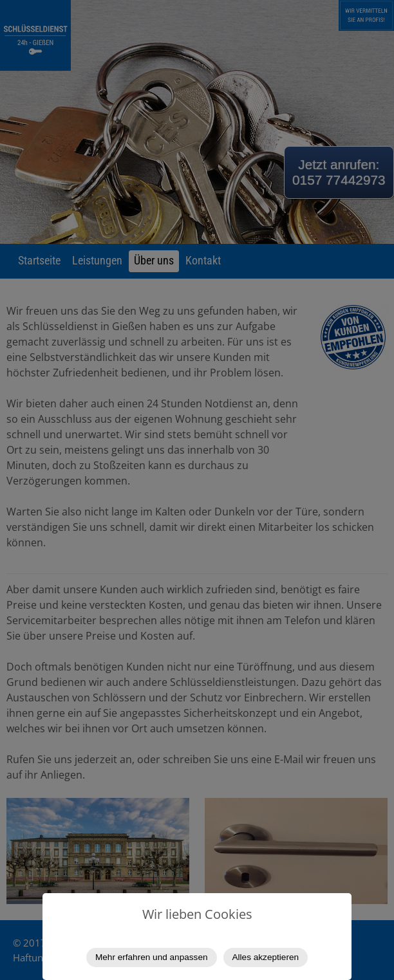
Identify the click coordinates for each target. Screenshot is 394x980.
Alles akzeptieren (266, 957)
